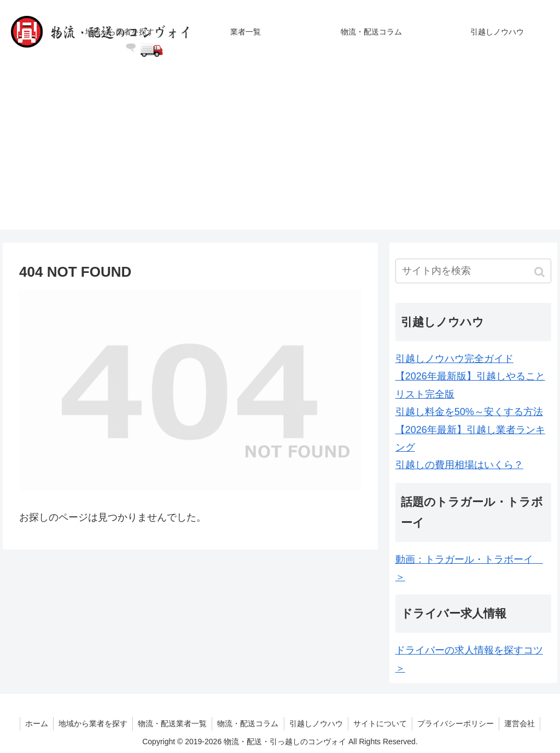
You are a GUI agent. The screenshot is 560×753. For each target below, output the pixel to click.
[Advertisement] (280, 153)
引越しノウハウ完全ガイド (454, 359)
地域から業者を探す (91, 723)
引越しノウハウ (317, 723)
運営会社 (523, 723)
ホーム (33, 723)
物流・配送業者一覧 (171, 723)
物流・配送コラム (248, 723)
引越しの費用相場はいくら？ (459, 465)
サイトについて (382, 723)
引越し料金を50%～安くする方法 (469, 412)
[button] (541, 272)
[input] (473, 271)
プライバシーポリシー (458, 723)
